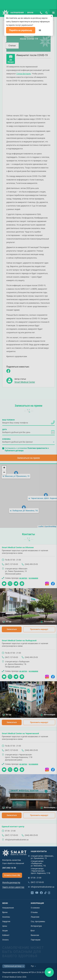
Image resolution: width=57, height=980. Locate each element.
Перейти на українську (21, 30)
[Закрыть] (52, 16)
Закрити (49, 972)
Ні (40, 30)
